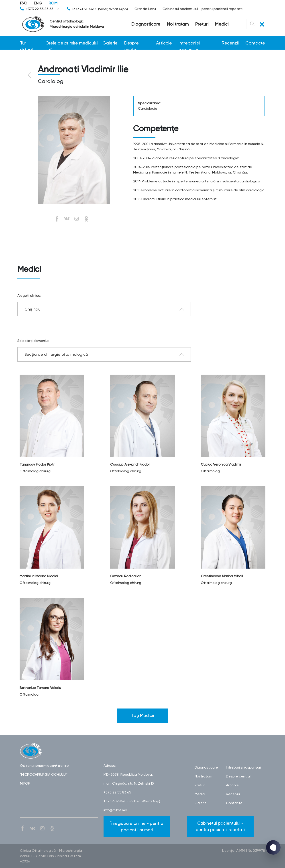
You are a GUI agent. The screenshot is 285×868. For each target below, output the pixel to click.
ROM (53, 3)
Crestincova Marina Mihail (222, 576)
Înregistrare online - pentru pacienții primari (137, 827)
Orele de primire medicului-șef (73, 43)
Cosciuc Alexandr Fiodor (130, 464)
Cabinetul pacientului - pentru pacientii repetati (203, 9)
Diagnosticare (146, 24)
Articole (164, 43)
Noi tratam (178, 24)
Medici (222, 24)
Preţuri (202, 24)
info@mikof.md (115, 810)
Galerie (110, 43)
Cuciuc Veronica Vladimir (221, 464)
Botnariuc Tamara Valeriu (40, 688)
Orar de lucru (145, 9)
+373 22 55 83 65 (40, 9)
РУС (24, 3)
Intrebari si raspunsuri (189, 43)
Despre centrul (131, 43)
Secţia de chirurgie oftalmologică (56, 354)
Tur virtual (26, 43)
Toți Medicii (143, 716)
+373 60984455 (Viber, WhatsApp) (97, 9)
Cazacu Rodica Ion (126, 576)
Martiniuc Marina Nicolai (39, 576)
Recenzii (230, 43)
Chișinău (33, 309)
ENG (38, 3)
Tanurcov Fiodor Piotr (37, 464)
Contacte (255, 43)
